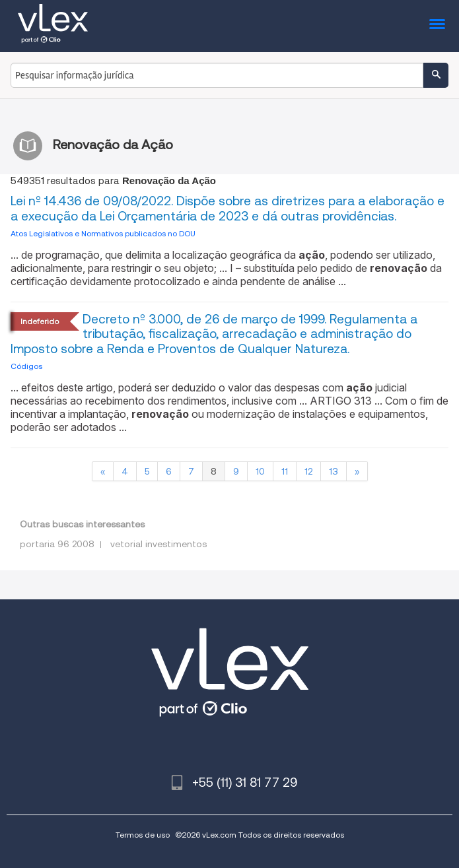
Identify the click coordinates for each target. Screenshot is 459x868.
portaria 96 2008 (57, 544)
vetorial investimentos (159, 544)
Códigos (26, 366)
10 (260, 471)
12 (308, 471)
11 (285, 471)
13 (334, 471)
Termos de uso (143, 835)
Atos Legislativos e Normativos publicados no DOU (103, 233)
